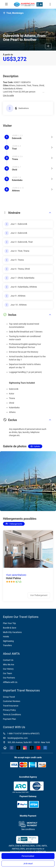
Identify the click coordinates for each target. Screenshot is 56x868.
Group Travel (9, 697)
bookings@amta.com (15, 738)
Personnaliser (28, 856)
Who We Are (9, 665)
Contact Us (8, 660)
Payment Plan (9, 719)
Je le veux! (28, 864)
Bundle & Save (10, 628)
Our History (8, 669)
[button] (8, 96)
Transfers (7, 645)
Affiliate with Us (10, 682)
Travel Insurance (11, 706)
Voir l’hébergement (39, 595)
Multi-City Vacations (12, 632)
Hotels (6, 637)
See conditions (28, 829)
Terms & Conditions (12, 715)
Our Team (7, 673)
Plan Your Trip (9, 623)
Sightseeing (8, 641)
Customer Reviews (12, 701)
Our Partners (9, 678)
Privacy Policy (9, 710)
